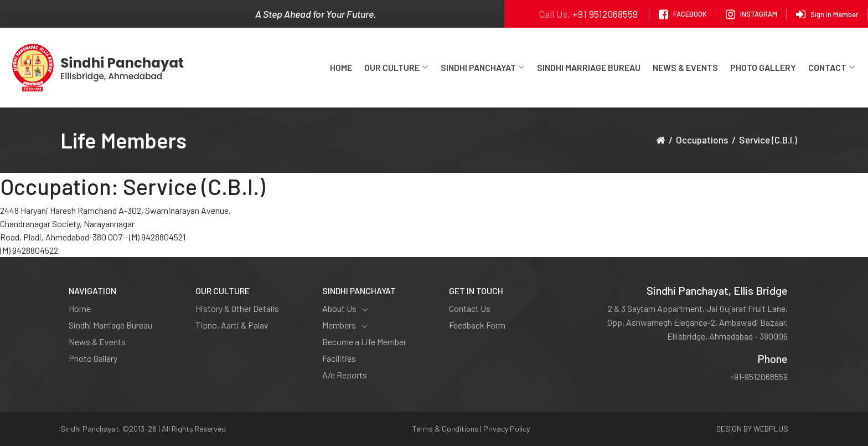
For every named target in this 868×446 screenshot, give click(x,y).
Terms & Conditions (445, 429)
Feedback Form (477, 325)
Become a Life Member (364, 342)
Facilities (339, 358)
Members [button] (345, 325)
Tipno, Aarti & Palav (232, 325)
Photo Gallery (763, 67)
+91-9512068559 (759, 376)
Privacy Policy (507, 429)
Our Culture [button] (396, 67)
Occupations (702, 140)
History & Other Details (237, 308)
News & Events (685, 67)
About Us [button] (345, 309)
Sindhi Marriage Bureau (589, 67)
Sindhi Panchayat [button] (483, 67)
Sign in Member (827, 14)
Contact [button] (832, 67)
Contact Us (470, 308)
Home (341, 67)
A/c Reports (345, 375)
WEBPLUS (771, 429)
